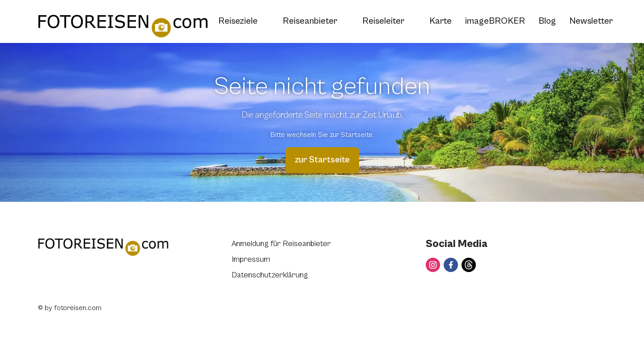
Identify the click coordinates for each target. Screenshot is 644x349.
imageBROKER (495, 21)
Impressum (251, 259)
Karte (441, 21)
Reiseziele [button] (244, 21)
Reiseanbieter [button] (316, 21)
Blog (547, 21)
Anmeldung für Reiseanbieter (281, 244)
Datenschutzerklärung (270, 275)
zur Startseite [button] (322, 160)
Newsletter (591, 21)
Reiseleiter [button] (389, 21)
